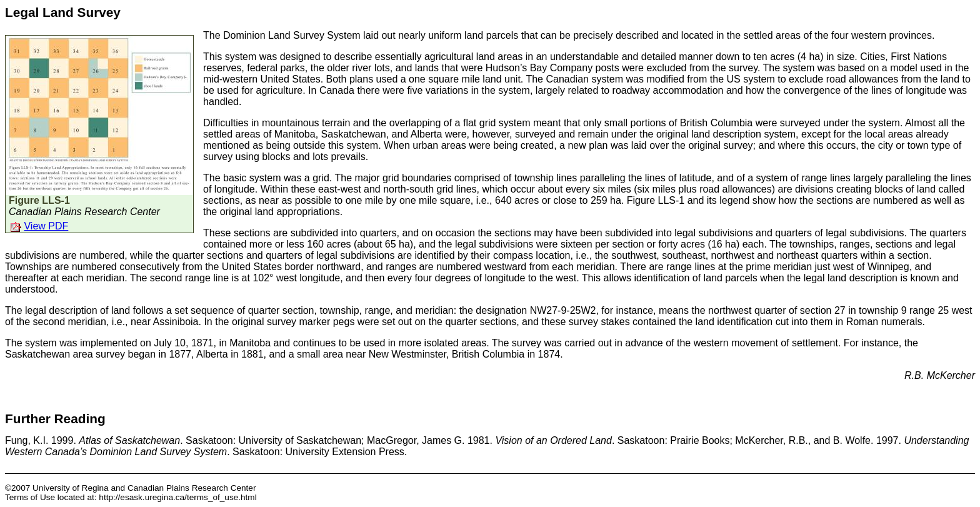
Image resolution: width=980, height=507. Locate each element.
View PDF (46, 226)
